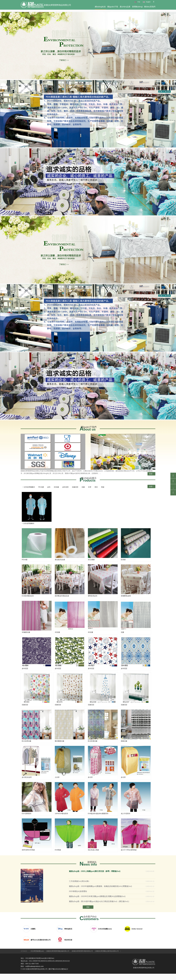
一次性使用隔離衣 (29, 487)
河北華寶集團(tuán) (37, 957)
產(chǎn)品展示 (125, 8)
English (148, 2)
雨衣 (96, 487)
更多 (151, 474)
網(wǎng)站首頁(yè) (100, 8)
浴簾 (83, 487)
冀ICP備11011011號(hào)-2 (58, 975)
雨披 (103, 487)
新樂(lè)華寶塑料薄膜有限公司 (82, 957)
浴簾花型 (75, 487)
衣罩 (90, 487)
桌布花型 (65, 487)
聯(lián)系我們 (150, 7)
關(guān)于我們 (113, 8)
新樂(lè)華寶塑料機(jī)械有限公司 (58, 957)
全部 (151, 486)
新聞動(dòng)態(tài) (137, 8)
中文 (139, 2)
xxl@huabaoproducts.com (34, 973)
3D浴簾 (56, 487)
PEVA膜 (41, 487)
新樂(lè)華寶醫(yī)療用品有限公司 (107, 957)
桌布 (49, 487)
